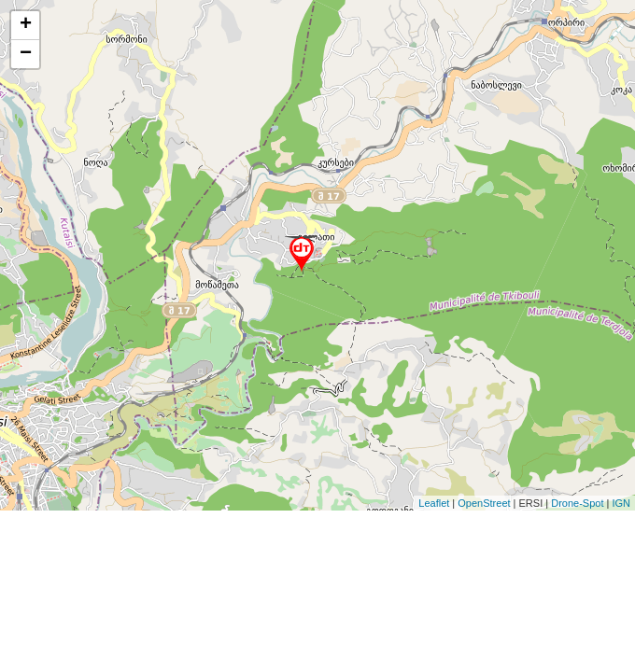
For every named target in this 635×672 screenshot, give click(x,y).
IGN (621, 503)
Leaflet (434, 503)
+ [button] (26, 25)
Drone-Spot (577, 503)
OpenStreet (484, 503)
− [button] (26, 54)
